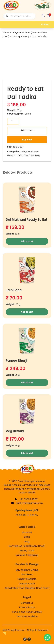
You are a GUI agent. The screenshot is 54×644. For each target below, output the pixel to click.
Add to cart (27, 130)
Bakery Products (27, 579)
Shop (27, 537)
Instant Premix (27, 584)
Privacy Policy (27, 607)
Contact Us (27, 603)
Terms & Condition (27, 616)
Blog (27, 542)
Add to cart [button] (27, 241)
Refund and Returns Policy (27, 612)
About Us (27, 532)
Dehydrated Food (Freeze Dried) (27, 546)
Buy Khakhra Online (27, 570)
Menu (45, 25)
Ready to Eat (27, 551)
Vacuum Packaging (27, 555)
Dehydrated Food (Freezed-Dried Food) (27, 588)
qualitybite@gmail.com (27, 503)
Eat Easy (36, 155)
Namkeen (27, 574)
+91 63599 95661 (26, 499)
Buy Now (27, 140)
